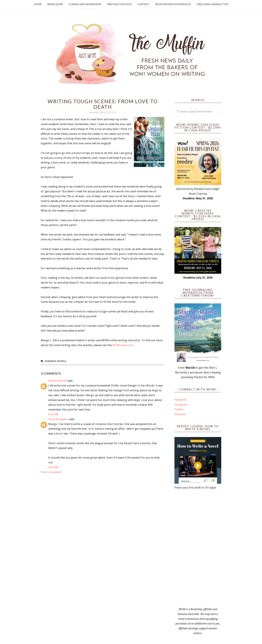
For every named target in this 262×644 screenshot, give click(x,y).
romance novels (55, 361)
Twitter (179, 409)
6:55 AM (53, 414)
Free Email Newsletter (212, 4)
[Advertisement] (198, 548)
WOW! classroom (123, 345)
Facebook (180, 400)
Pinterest (180, 414)
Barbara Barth (57, 381)
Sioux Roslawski (58, 419)
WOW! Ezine (55, 4)
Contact (144, 4)
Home (38, 4)
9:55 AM (53, 467)
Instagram (181, 404)
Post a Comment (51, 472)
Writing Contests (119, 4)
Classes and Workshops (85, 4)
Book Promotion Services (173, 4)
